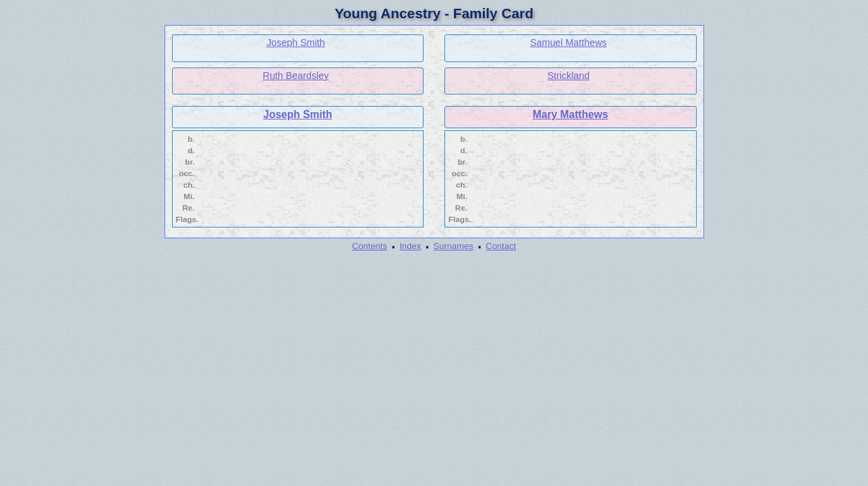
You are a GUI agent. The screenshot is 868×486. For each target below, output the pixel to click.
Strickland (568, 76)
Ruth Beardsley (296, 76)
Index (410, 246)
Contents (370, 246)
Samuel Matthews (569, 43)
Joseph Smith (296, 43)
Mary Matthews (571, 114)
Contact (501, 246)
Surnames (454, 246)
